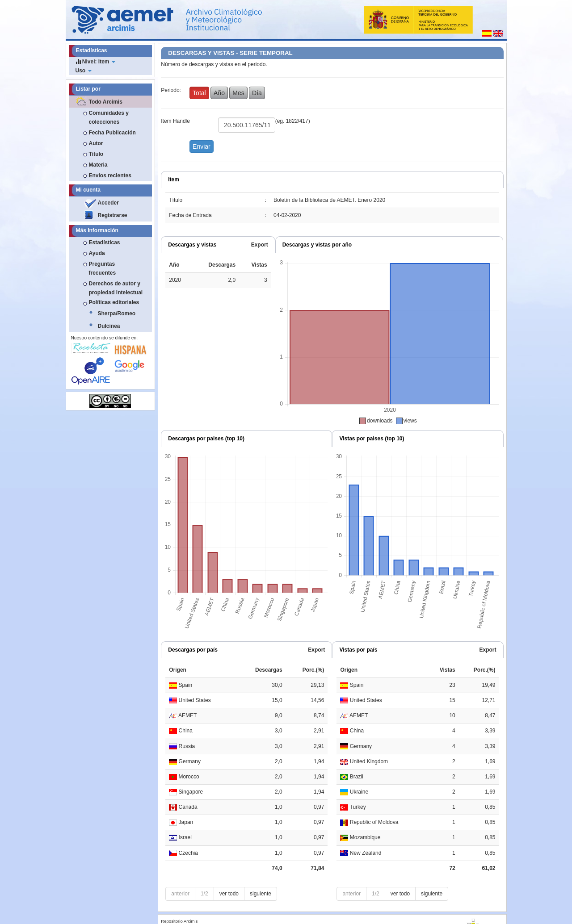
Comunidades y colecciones (109, 117)
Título (96, 154)
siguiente (261, 894)
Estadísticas (105, 242)
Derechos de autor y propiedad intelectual (116, 288)
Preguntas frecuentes (103, 268)
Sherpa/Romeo (117, 314)
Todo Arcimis (106, 102)
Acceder (108, 203)
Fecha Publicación (112, 133)
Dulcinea (109, 326)
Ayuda (97, 253)
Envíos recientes (110, 176)
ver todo (229, 894)
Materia (98, 165)
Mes (238, 93)
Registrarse (113, 215)
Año (219, 93)
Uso (84, 71)
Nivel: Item (95, 61)
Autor (96, 143)
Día (257, 93)
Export (260, 245)
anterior (180, 894)
